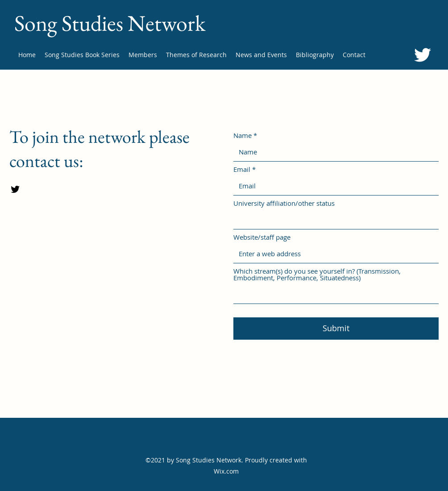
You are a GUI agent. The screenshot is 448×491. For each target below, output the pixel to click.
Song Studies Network (110, 23)
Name (243, 135)
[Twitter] (423, 55)
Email (242, 169)
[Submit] (336, 329)
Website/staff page (262, 237)
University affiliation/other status (284, 203)
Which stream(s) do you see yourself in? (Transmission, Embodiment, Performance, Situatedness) (317, 275)
